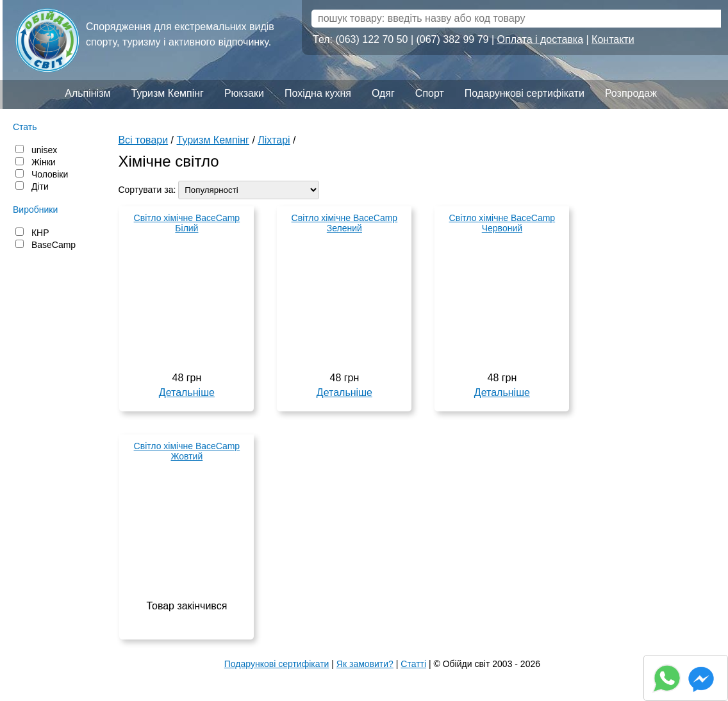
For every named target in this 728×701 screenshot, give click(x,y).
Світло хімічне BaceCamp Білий (187, 223)
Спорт (430, 93)
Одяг (383, 93)
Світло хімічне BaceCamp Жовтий (187, 451)
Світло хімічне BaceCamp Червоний (502, 223)
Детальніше (187, 392)
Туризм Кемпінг (168, 93)
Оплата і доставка (541, 39)
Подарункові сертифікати (525, 93)
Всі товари (143, 140)
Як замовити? (365, 664)
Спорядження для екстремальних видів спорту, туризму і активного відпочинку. (180, 34)
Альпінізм (87, 93)
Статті (413, 664)
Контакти (613, 39)
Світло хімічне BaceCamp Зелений (345, 223)
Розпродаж (631, 93)
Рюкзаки (244, 93)
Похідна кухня (318, 93)
